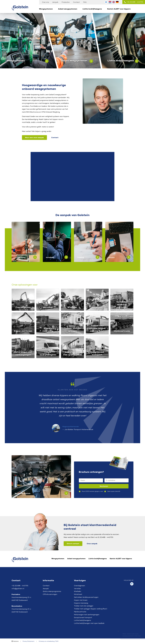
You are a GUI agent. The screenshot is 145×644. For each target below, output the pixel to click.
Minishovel (78, 594)
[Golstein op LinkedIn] (106, 2)
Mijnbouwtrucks (80, 612)
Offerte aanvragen (50, 594)
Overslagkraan (79, 586)
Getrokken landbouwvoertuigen (86, 597)
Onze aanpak (92, 544)
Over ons (46, 2)
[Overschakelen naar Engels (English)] (114, 2)
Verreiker (77, 589)
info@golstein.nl (18, 589)
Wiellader (78, 591)
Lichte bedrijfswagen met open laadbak (89, 623)
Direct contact (73, 544)
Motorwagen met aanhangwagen (87, 615)
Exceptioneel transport (83, 618)
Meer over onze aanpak (34, 137)
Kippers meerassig (81, 603)
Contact (76, 2)
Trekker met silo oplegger (84, 606)
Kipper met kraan (81, 600)
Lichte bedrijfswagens (92, 9)
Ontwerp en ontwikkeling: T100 (49, 641)
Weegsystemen (46, 9)
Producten (66, 2)
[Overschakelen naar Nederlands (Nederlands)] (110, 2)
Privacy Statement (28, 641)
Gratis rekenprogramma (52, 591)
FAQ (85, 2)
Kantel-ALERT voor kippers (119, 9)
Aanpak (55, 2)
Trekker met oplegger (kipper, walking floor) (91, 609)
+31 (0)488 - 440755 (134, 2)
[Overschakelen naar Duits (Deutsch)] (117, 2)
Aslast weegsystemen (68, 9)
